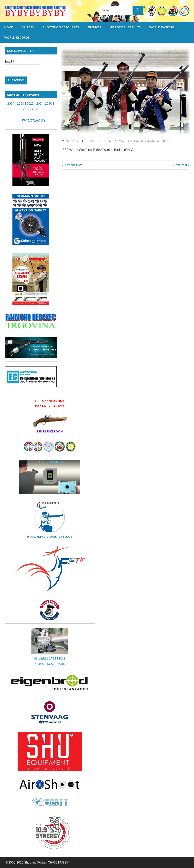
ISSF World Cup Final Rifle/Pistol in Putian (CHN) (145, 141)
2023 (21, 104)
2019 (26, 109)
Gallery (28, 27)
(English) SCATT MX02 (50, 658)
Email (10, 62)
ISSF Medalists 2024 (50, 401)
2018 (35, 109)
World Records (17, 37)
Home (9, 27)
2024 (11, 104)
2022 (30, 104)
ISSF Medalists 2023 (50, 406)
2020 (49, 104)
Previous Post (73, 165)
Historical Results (125, 27)
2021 (39, 104)
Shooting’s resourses (61, 27)
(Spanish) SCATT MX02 (50, 664)
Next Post (180, 165)
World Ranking (162, 27)
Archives (94, 27)
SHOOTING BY (95, 141)
